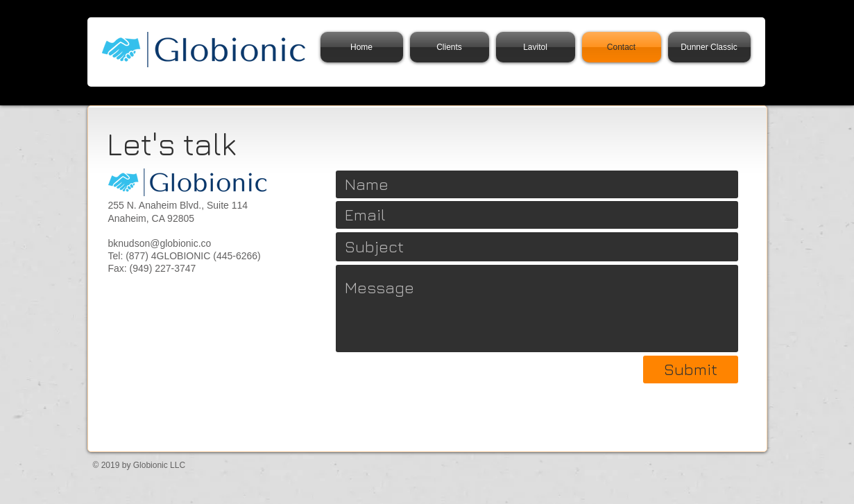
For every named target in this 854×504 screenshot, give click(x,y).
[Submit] (691, 370)
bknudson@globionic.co (160, 243)
